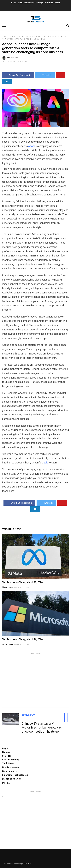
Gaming (6, 752)
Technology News (36, 39)
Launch (15, 36)
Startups (40, 3)
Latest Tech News (12, 779)
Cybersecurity (10, 771)
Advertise (49, 3)
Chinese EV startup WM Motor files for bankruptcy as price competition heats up (42, 728)
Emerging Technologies (15, 775)
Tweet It (45, 75)
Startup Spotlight (30, 36)
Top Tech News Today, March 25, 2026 (22, 582)
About (57, 3)
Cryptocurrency (11, 767)
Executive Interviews (26, 3)
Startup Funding (11, 760)
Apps (5, 748)
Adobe (32, 146)
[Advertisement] (35, 680)
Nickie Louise (8, 587)
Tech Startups (17, 39)
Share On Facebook (18, 75)
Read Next (28, 715)
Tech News (8, 763)
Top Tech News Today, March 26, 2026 (22, 639)
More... (6, 783)
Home (14, 3)
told (46, 463)
